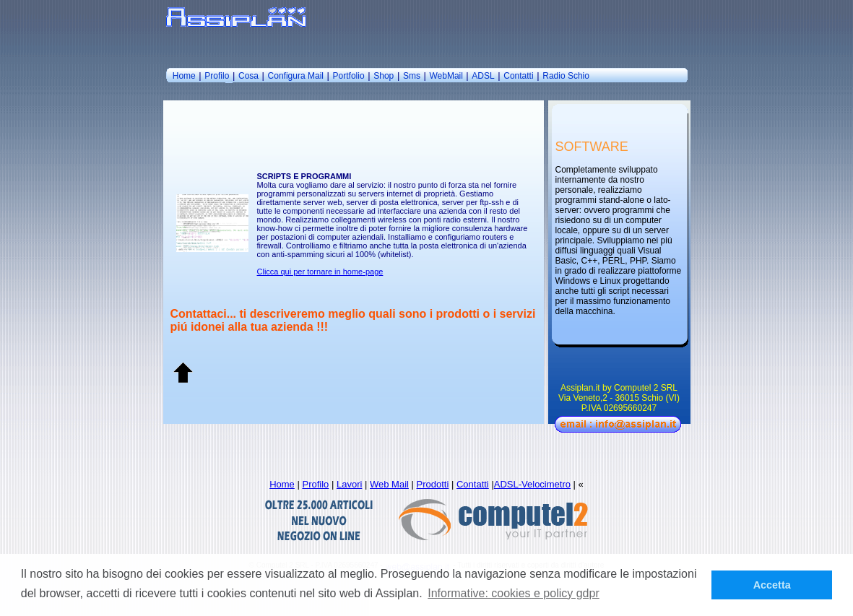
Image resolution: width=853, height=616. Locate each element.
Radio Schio (566, 76)
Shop (384, 76)
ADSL (483, 76)
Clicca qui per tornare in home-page (320, 272)
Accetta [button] (772, 585)
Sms (412, 76)
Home (184, 76)
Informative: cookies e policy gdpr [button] (513, 593)
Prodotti (433, 484)
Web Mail (389, 484)
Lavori (349, 484)
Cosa (248, 76)
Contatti (518, 76)
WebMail (447, 76)
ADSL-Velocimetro (532, 484)
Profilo (217, 76)
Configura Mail (296, 76)
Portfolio (349, 76)
